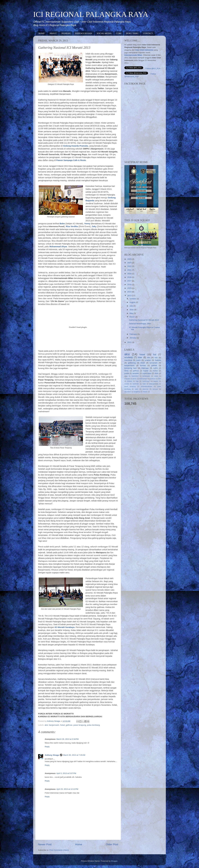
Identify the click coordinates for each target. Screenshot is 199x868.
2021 (130, 270)
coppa (156, 376)
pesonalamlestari (146, 386)
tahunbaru (128, 392)
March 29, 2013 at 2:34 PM (68, 739)
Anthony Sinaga (52, 755)
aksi (46, 725)
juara (138, 360)
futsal (62, 725)
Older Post (112, 844)
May (131, 313)
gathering (132, 363)
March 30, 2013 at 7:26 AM (74, 755)
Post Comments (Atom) (59, 850)
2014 (130, 292)
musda (127, 384)
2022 (130, 266)
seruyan (155, 389)
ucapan (148, 360)
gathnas (69, 725)
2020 (130, 274)
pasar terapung (80, 725)
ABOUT (53, 33)
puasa (127, 373)
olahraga (145, 368)
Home (79, 844)
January (133, 338)
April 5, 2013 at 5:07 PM (66, 773)
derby (126, 371)
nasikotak (136, 384)
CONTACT (148, 33)
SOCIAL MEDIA (104, 33)
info (156, 358)
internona (128, 360)
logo (137, 381)
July (131, 306)
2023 (130, 263)
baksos (158, 360)
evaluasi (127, 379)
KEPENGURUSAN (84, 33)
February (133, 334)
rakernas (145, 389)
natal (144, 384)
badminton (135, 376)
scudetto (129, 357)
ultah (156, 373)
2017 (130, 281)
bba (149, 358)
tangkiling (137, 392)
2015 (130, 288)
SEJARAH (66, 33)
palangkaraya (154, 384)
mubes (155, 371)
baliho (155, 368)
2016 (130, 285)
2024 (130, 259)
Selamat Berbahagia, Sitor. (140, 324)
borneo (143, 365)
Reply (47, 747)
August (133, 302)
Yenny (87, 224)
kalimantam (143, 379)
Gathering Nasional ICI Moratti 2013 (144, 320)
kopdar (146, 371)
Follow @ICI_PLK (153, 68)
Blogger (114, 861)
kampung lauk (131, 368)
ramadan (136, 373)
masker (156, 381)
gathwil (154, 365)
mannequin (146, 381)
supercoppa (147, 373)
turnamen (154, 363)
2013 (130, 295)
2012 (130, 342)
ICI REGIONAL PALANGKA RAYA (91, 14)
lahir (160, 379)
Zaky (94, 226)
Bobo (62, 224)
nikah (143, 363)
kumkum (153, 379)
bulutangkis (146, 376)
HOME (42, 33)
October (133, 299)
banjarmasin (54, 725)
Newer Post (45, 844)
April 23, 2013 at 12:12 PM (67, 789)
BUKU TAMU (132, 33)
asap (126, 376)
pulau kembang (93, 725)
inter (140, 357)
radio (137, 389)
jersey (135, 379)
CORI (119, 33)
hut (155, 354)
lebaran (130, 381)
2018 (130, 277)
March (132, 317)
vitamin (145, 392)
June (132, 310)
